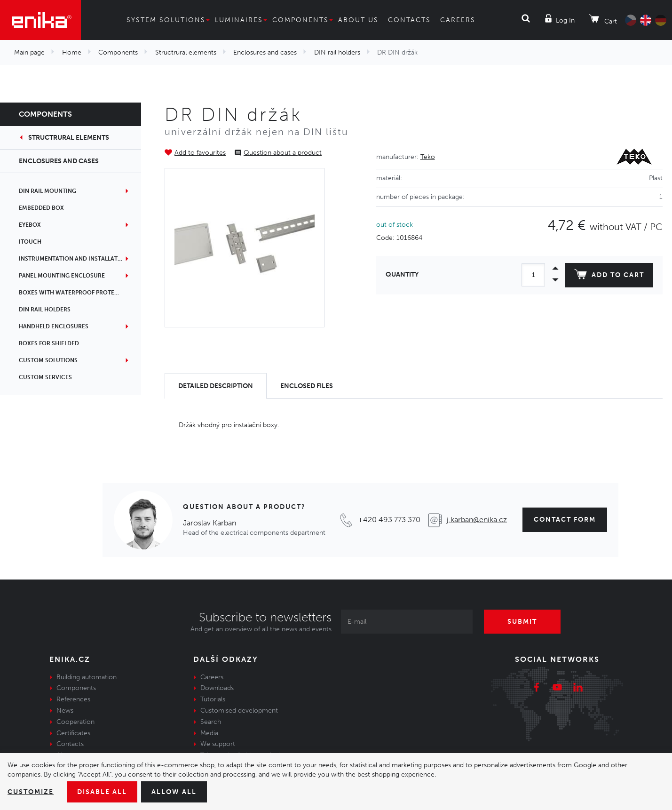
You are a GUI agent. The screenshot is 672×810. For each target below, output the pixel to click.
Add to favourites (200, 153)
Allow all (174, 792)
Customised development (239, 711)
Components (300, 20)
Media (209, 733)
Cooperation (75, 722)
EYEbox (30, 225)
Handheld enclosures (54, 326)
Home (72, 52)
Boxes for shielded (49, 343)
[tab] (216, 386)
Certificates (73, 733)
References (73, 699)
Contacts (409, 20)
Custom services (45, 377)
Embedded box (41, 208)
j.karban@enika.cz (477, 520)
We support (218, 744)
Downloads (217, 688)
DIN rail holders (337, 52)
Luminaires (239, 20)
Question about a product (283, 153)
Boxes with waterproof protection (76, 293)
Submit (522, 622)
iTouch (30, 242)
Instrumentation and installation (74, 259)
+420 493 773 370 (389, 520)
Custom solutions (48, 360)
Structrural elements (186, 52)
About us (358, 20)
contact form (565, 520)
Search (211, 722)
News (65, 711)
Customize (31, 792)
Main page (29, 52)
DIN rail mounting (47, 191)
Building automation (87, 677)
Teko (428, 157)
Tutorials (213, 699)
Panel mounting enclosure (62, 276)
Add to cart (609, 276)
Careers (458, 20)
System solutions (166, 20)
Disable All (102, 792)
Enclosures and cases (265, 52)
